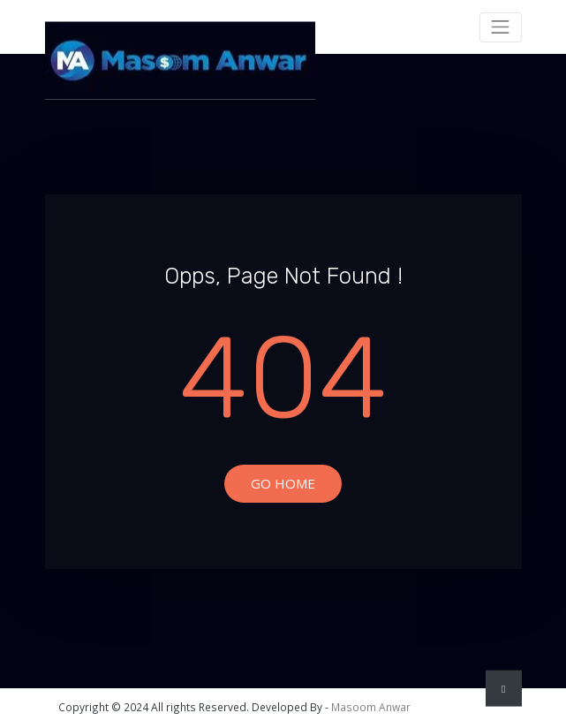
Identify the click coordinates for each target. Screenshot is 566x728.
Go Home (283, 483)
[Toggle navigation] (501, 27)
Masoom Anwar (371, 707)
